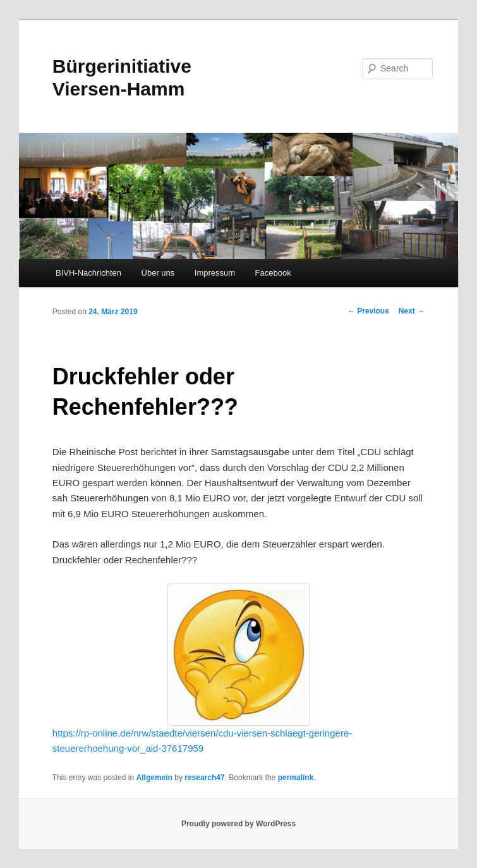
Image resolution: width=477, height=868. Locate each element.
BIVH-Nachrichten (88, 273)
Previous (368, 311)
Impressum (215, 273)
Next (412, 311)
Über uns (158, 273)
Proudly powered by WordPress (238, 824)
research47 (204, 778)
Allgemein (154, 778)
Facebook (273, 273)
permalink (296, 778)
